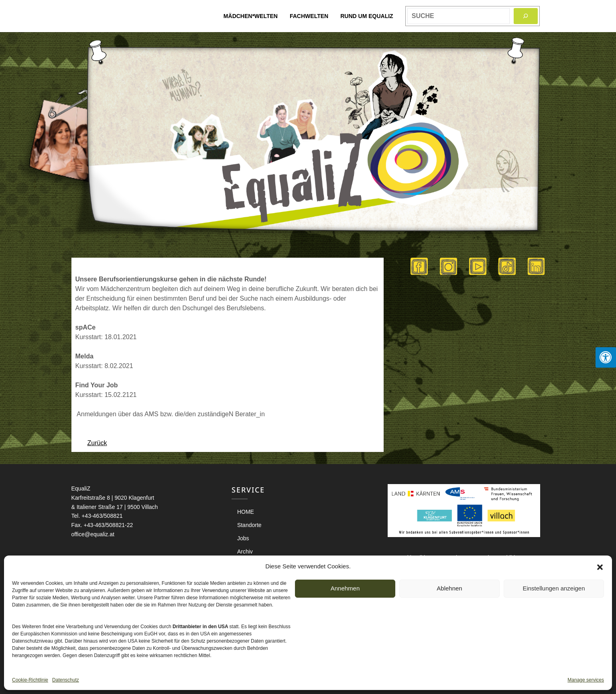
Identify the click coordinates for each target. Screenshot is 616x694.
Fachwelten (309, 16)
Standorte (249, 525)
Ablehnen (449, 588)
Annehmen (345, 588)
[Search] (526, 16)
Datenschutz (66, 680)
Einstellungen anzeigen (554, 588)
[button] (600, 566)
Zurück (97, 443)
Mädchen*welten (251, 16)
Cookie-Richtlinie (30, 680)
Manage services (586, 680)
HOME (246, 512)
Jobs (243, 538)
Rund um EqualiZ (367, 16)
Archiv (245, 552)
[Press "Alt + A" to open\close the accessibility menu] (606, 357)
